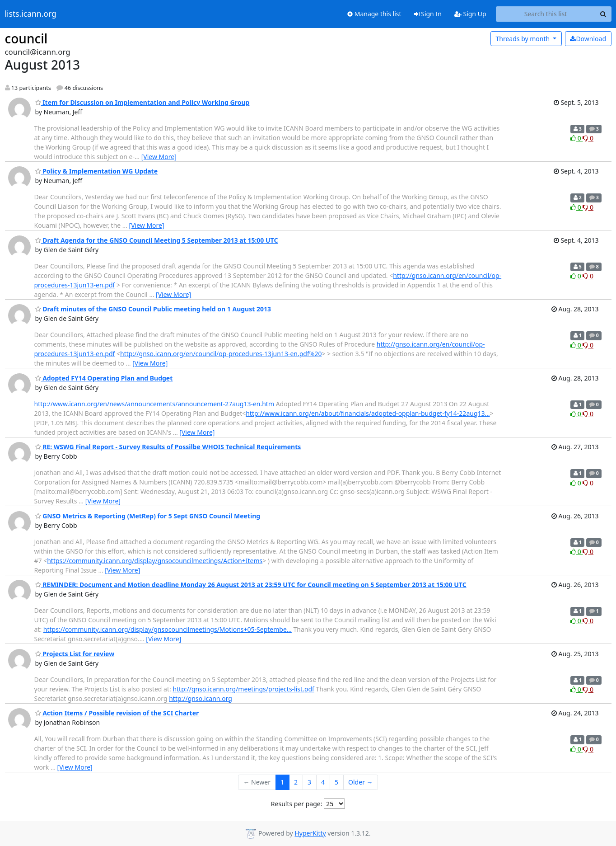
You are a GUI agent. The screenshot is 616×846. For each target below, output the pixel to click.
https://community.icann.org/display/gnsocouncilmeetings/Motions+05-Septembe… (168, 629)
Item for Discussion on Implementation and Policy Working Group (142, 102)
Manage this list (374, 14)
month (523, 39)
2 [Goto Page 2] (296, 782)
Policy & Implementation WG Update (97, 171)
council (26, 38)
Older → (360, 782)
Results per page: (297, 804)
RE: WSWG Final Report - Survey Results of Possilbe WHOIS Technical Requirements (168, 447)
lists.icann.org (31, 14)
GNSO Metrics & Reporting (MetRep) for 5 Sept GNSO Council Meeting (148, 516)
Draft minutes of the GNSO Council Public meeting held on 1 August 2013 (153, 309)
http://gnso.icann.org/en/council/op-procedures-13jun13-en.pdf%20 (221, 354)
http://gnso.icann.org (201, 698)
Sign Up (470, 14)
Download (588, 39)
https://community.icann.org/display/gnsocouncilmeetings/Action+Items (155, 561)
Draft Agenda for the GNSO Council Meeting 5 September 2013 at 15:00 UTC (157, 240)
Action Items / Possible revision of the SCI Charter (117, 713)
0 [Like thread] (576, 138)
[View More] (159, 157)
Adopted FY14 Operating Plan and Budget (104, 378)
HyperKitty (310, 833)
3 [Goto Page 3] (309, 782)
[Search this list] (546, 14)
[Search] (603, 14)
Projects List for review (75, 654)
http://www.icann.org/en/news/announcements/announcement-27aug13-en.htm (154, 404)
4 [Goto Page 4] (323, 782)
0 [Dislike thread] (588, 138)
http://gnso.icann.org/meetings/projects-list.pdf (243, 689)
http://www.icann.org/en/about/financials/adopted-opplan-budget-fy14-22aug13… (368, 413)
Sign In (428, 14)
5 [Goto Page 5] (336, 782)
